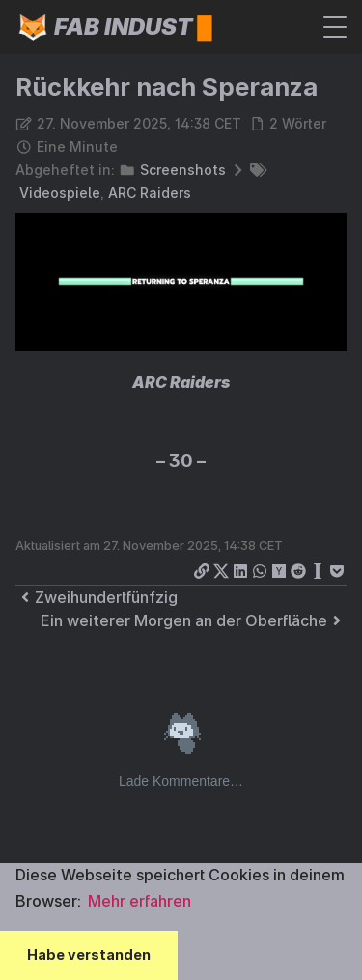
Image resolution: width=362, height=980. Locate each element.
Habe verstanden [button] (89, 954)
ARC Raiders (150, 193)
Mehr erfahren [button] (139, 901)
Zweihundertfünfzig (97, 597)
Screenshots (183, 170)
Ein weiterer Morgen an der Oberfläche (194, 620)
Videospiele (60, 193)
